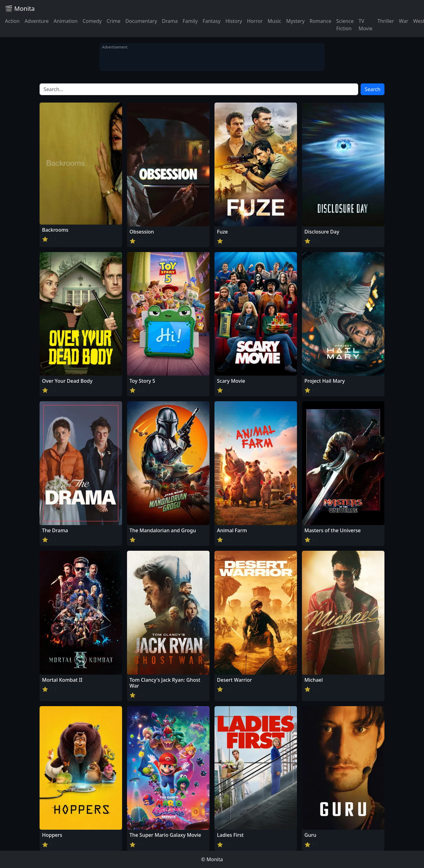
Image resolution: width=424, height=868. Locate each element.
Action (12, 21)
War (404, 21)
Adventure (36, 21)
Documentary (141, 21)
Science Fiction (345, 25)
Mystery (295, 21)
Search (373, 89)
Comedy (92, 21)
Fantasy (212, 21)
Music (274, 21)
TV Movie (365, 25)
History (234, 21)
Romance (320, 21)
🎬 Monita (20, 8)
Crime (114, 21)
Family (190, 21)
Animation (66, 21)
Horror (255, 21)
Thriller (386, 21)
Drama (170, 21)
